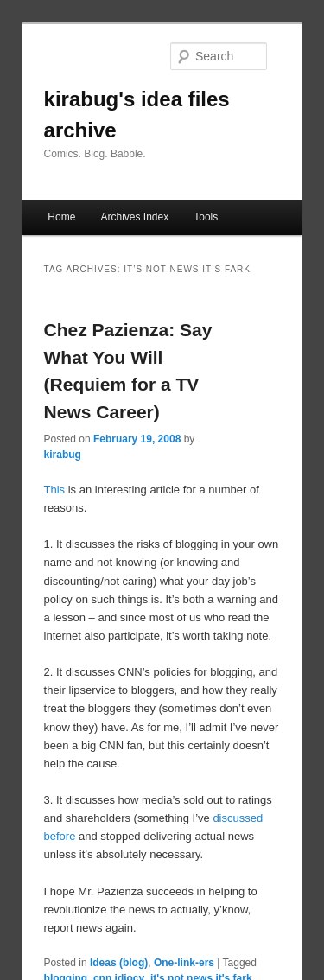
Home (61, 217)
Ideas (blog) (119, 963)
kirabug (63, 455)
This (55, 490)
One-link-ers (184, 963)
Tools (206, 217)
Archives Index (134, 217)
